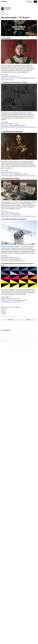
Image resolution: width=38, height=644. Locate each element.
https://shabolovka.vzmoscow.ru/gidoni (11, 302)
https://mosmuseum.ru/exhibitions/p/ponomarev (13, 261)
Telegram (3, 310)
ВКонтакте (4, 309)
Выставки (4, 13)
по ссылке (17, 76)
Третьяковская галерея (7, 174)
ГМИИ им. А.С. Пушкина (7, 215)
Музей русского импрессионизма (10, 78)
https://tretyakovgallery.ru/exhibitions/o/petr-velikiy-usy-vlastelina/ (18, 176)
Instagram (4, 312)
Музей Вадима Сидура (7, 125)
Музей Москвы (5, 259)
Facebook (4, 314)
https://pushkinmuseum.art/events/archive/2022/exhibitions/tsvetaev (19, 216)
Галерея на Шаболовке (7, 300)
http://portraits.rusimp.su (7, 80)
